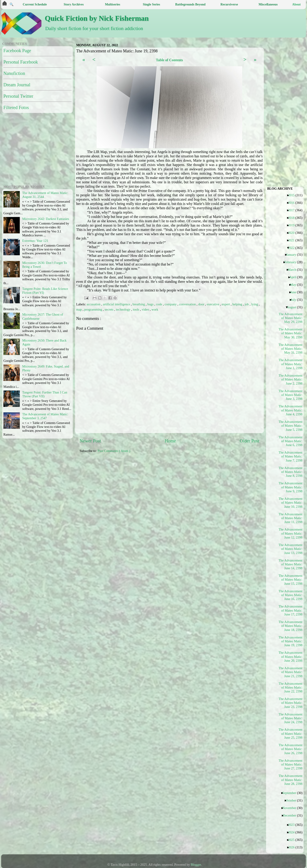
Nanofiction (14, 73)
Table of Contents (169, 60)
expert (226, 304)
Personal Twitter (18, 96)
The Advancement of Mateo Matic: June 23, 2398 (291, 703)
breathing (139, 304)
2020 (293, 233)
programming (94, 309)
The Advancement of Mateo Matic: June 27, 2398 (291, 765)
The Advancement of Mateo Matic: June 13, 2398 (291, 549)
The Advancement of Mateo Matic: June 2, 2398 (291, 379)
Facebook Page (17, 51)
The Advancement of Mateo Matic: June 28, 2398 (291, 780)
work (155, 309)
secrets (109, 309)
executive (213, 304)
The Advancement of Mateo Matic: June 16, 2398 (291, 595)
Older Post (249, 441)
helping (238, 304)
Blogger (196, 865)
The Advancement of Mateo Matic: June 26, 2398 (291, 749)
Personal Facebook (21, 62)
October (293, 800)
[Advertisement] (186, 492)
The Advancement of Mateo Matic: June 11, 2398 (291, 518)
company (171, 304)
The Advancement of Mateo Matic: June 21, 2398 (291, 672)
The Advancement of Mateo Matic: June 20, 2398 (291, 657)
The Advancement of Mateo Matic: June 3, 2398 (291, 395)
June (295, 292)
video (146, 309)
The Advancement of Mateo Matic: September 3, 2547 (45, 416)
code (160, 304)
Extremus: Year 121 (35, 241)
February (292, 262)
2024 (293, 832)
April (294, 277)
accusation (94, 304)
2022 (293, 248)
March (294, 270)
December (291, 815)
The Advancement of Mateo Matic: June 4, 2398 (291, 410)
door (202, 304)
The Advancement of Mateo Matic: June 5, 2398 (291, 426)
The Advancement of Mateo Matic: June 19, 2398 (291, 641)
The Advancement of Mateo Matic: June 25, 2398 (291, 734)
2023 (293, 825)
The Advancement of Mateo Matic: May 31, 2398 (291, 349)
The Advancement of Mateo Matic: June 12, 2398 (291, 533)
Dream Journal (17, 85)
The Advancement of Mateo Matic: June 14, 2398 (291, 564)
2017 (293, 210)
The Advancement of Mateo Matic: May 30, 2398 (291, 333)
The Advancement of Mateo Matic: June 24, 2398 (291, 718)
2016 (293, 203)
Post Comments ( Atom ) (114, 451)
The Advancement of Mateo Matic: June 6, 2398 (291, 441)
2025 (293, 840)
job (247, 304)
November (291, 808)
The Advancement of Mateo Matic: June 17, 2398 (291, 610)
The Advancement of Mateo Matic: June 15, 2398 (291, 580)
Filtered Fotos (16, 107)
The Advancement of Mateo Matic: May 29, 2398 (291, 318)
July (295, 300)
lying (255, 304)
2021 (293, 240)
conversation (188, 304)
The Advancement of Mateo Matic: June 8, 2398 (291, 472)
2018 (293, 218)
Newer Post (90, 441)
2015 (293, 195)
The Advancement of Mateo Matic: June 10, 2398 (291, 503)
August (293, 307)
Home (170, 441)
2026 (293, 847)
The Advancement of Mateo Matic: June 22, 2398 (291, 688)
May (295, 285)
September (291, 793)
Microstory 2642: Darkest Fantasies (46, 219)
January (293, 255)
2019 (293, 225)
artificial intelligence (117, 304)
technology (124, 309)
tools (136, 309)
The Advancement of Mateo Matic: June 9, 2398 (291, 487)
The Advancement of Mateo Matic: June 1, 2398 (291, 364)
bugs (151, 304)
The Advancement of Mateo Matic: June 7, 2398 (291, 456)
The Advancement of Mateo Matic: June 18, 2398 (291, 626)
